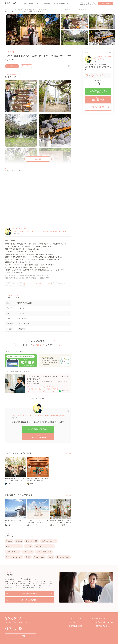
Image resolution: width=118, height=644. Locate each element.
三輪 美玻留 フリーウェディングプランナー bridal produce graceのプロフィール (49, 10)
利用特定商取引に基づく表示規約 (103, 622)
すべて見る (68, 454)
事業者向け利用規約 (99, 618)
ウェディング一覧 (81, 10)
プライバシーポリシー (76, 618)
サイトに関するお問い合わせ (101, 626)
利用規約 (72, 622)
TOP (6, 10)
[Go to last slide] (7, 467)
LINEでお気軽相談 (65, 391)
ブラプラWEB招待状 (62, 4)
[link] (15, 484)
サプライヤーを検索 (16, 10)
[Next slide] (24, 467)
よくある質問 (46, 4)
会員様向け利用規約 (75, 626)
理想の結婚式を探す (31, 4)
